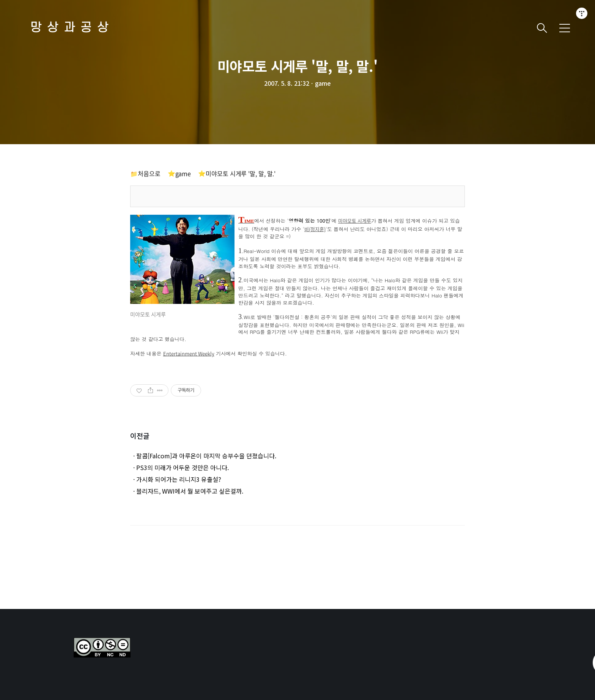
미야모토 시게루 (355, 221)
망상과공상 (72, 28)
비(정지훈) (315, 229)
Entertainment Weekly (189, 354)
